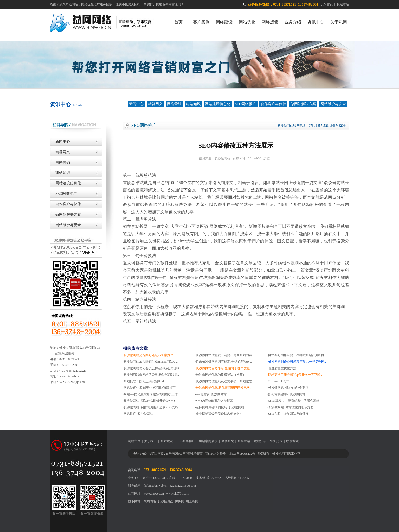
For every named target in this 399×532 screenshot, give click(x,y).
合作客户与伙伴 (273, 104)
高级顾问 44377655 (238, 478)
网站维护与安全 (333, 104)
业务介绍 (293, 22)
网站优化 (247, 22)
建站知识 (193, 104)
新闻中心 (136, 104)
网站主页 (134, 441)
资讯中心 (316, 22)
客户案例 (201, 22)
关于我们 (150, 441)
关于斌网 (339, 22)
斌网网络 (150, 501)
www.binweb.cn (154, 493)
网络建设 (224, 22)
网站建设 (167, 441)
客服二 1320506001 (182, 478)
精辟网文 (155, 104)
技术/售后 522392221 (210, 478)
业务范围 (276, 441)
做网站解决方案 (303, 104)
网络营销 (174, 104)
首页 (178, 22)
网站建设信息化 (218, 104)
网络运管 (270, 22)
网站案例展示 (208, 441)
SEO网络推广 (246, 104)
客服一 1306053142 (155, 478)
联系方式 (292, 441)
